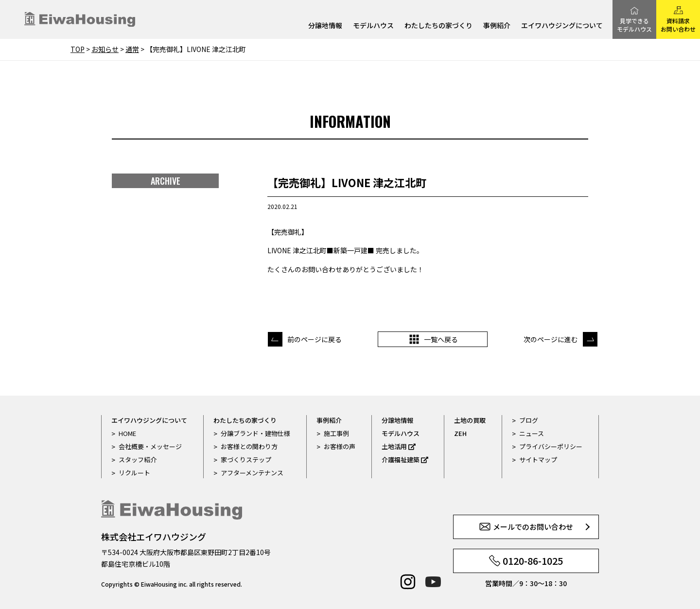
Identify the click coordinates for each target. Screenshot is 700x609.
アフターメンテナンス (252, 473)
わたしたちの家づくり (438, 26)
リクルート (134, 473)
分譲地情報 (325, 26)
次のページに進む (551, 339)
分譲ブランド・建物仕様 (255, 433)
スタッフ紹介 (138, 460)
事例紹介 (497, 26)
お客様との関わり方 (249, 446)
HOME (127, 433)
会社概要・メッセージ (150, 446)
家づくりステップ (246, 460)
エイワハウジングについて (562, 26)
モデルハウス (373, 26)
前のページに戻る (315, 339)
